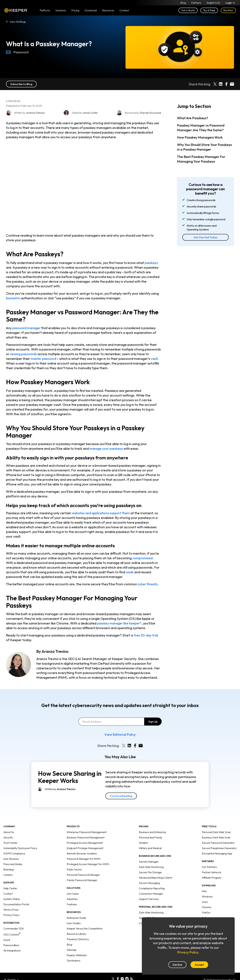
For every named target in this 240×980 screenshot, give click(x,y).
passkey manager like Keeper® (121, 623)
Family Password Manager (82, 872)
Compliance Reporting (152, 880)
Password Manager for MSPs (84, 851)
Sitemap (71, 942)
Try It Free (209, 10)
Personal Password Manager (83, 867)
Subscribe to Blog (21, 84)
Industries (72, 891)
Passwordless (11, 937)
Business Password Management (86, 829)
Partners (196, 3)
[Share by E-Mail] (232, 84)
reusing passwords (24, 354)
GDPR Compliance (14, 845)
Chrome (206, 899)
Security (8, 829)
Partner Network (211, 864)
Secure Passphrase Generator (219, 840)
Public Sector (74, 861)
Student (143, 835)
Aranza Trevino (55, 651)
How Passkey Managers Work (200, 137)
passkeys (152, 263)
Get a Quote (188, 10)
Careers (8, 867)
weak (130, 572)
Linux (205, 894)
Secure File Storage (150, 864)
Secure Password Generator (218, 835)
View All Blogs (18, 22)
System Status (12, 891)
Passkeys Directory (78, 931)
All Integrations (12, 942)
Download (91, 10)
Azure (7, 932)
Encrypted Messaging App (217, 845)
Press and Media (13, 856)
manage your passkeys (107, 448)
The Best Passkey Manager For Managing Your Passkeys (201, 159)
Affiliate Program (212, 870)
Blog (183, 3)
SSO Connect (12, 926)
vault (156, 359)
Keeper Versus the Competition (85, 920)
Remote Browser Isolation (82, 845)
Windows (207, 888)
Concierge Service (149, 915)
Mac (204, 883)
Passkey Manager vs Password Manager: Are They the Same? (201, 128)
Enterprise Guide (76, 910)
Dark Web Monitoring (151, 859)
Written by (60, 781)
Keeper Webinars (77, 947)
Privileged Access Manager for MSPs (88, 856)
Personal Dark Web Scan (216, 824)
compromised (143, 558)
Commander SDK (14, 920)
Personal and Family (150, 829)
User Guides (74, 915)
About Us (9, 824)
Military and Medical (150, 840)
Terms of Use (11, 902)
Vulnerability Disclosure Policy (20, 840)
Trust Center (10, 835)
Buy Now (228, 10)
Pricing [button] (75, 10)
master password (44, 359)
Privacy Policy (11, 907)
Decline (177, 965)
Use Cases (73, 886)
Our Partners (209, 859)
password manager (27, 328)
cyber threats (148, 584)
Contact (8, 886)
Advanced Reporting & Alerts (155, 870)
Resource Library (76, 926)
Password (17, 52)
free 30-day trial (147, 635)
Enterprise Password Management (87, 824)
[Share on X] (215, 84)
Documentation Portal (16, 896)
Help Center (10, 880)
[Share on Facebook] (226, 84)
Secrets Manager (149, 854)
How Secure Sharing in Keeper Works (70, 769)
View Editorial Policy (120, 726)
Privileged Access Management (85, 835)
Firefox (206, 904)
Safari (205, 910)
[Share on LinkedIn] (221, 84)
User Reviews (11, 851)
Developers (73, 952)
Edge (205, 915)
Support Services (149, 891)
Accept (199, 965)
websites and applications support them (102, 513)
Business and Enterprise (152, 824)
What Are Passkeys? (192, 118)
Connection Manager (151, 886)
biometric (13, 298)
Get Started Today (205, 237)
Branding (8, 861)
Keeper (16, 10)
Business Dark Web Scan (216, 829)
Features (72, 896)
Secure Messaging (149, 875)
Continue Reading (121, 788)
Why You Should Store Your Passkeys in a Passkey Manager (204, 147)
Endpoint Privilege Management (85, 840)
